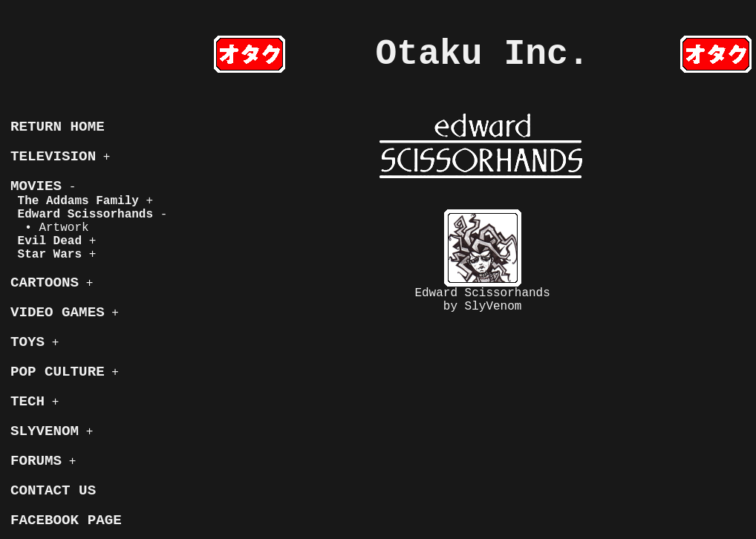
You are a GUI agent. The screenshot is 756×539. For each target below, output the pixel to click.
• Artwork (50, 228)
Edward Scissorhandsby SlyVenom (482, 261)
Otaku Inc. (483, 54)
